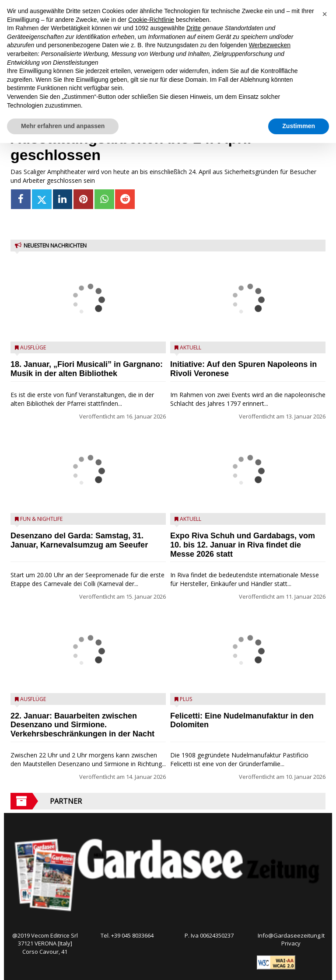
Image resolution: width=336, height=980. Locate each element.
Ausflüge (33, 347)
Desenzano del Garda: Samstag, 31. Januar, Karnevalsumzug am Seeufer (79, 540)
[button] (325, 14)
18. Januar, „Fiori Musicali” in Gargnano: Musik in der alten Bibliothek (87, 369)
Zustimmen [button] (299, 126)
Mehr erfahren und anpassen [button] (63, 126)
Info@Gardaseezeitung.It (291, 935)
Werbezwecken (270, 45)
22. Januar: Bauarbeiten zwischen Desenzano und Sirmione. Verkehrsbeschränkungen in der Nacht (82, 725)
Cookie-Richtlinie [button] (151, 20)
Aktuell (191, 347)
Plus (186, 699)
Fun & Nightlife (41, 519)
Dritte (194, 28)
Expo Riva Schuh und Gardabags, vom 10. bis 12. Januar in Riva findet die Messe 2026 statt (243, 545)
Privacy (291, 943)
